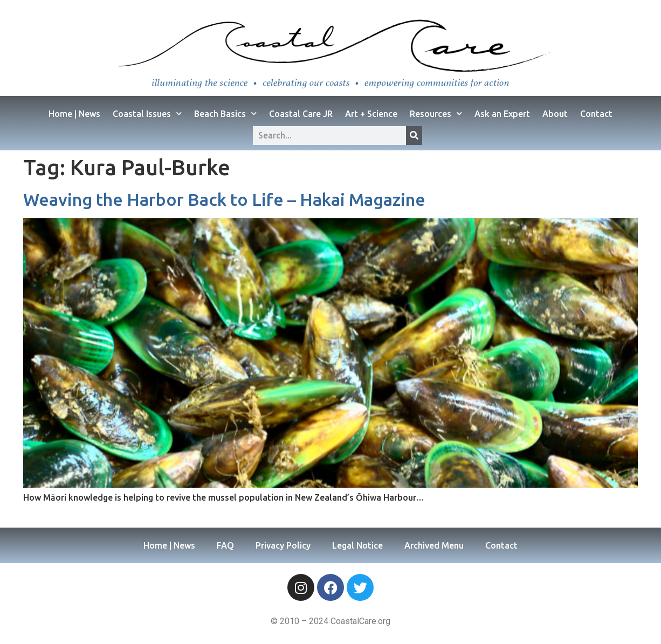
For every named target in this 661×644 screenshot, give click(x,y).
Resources (436, 113)
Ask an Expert (502, 114)
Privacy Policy (283, 545)
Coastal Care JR (301, 114)
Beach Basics (225, 113)
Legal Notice (357, 545)
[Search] (414, 136)
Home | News (74, 114)
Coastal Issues (147, 113)
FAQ (225, 545)
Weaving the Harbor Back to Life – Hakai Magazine (224, 199)
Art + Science (371, 114)
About (555, 114)
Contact (596, 114)
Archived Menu (434, 545)
